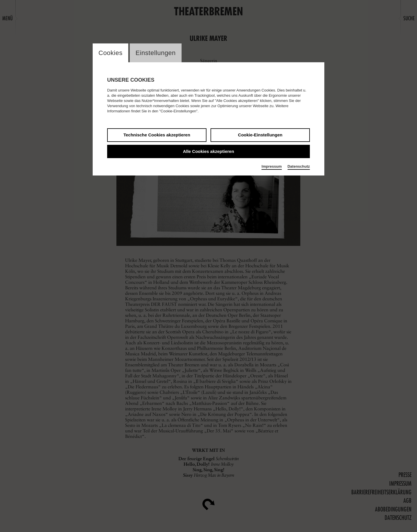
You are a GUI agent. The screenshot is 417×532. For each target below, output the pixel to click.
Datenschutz (299, 166)
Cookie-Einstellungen (260, 135)
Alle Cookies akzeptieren (209, 151)
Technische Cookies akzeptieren (157, 135)
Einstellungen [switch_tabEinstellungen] (156, 53)
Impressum (271, 166)
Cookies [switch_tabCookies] (110, 53)
